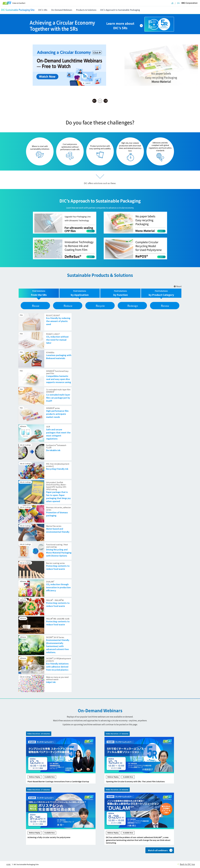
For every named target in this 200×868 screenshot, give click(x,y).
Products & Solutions (86, 10)
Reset (178, 286)
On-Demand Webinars (62, 10)
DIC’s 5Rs (43, 10)
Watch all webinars (158, 851)
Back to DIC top (187, 865)
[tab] (39, 293)
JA (172, 3)
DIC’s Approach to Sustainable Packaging (120, 10)
